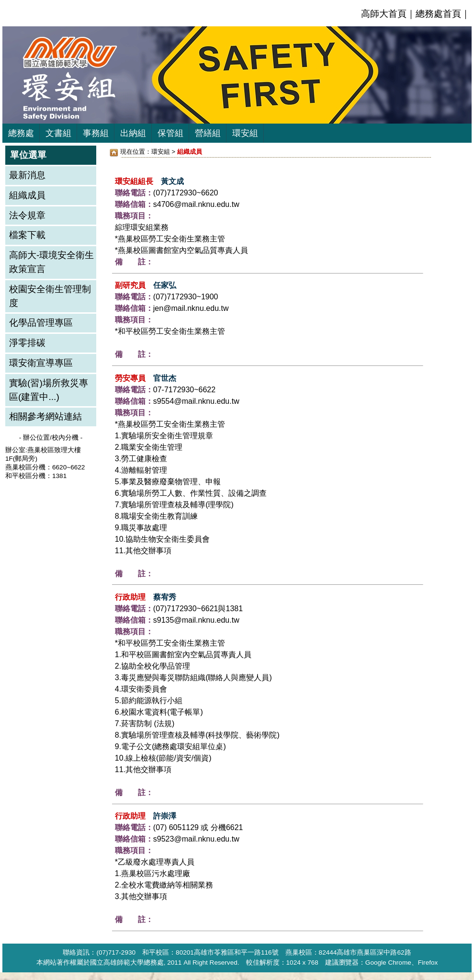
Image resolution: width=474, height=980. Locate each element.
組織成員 (27, 195)
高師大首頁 (384, 14)
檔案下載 (27, 235)
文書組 (58, 133)
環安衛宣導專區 (41, 363)
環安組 (245, 133)
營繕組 (208, 133)
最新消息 (27, 175)
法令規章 (27, 215)
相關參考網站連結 (45, 416)
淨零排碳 (27, 343)
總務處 (21, 133)
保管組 (170, 133)
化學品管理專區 (41, 323)
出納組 (133, 133)
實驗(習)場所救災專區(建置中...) (49, 390)
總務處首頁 (438, 14)
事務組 (96, 133)
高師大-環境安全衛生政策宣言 (51, 262)
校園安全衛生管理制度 (50, 296)
